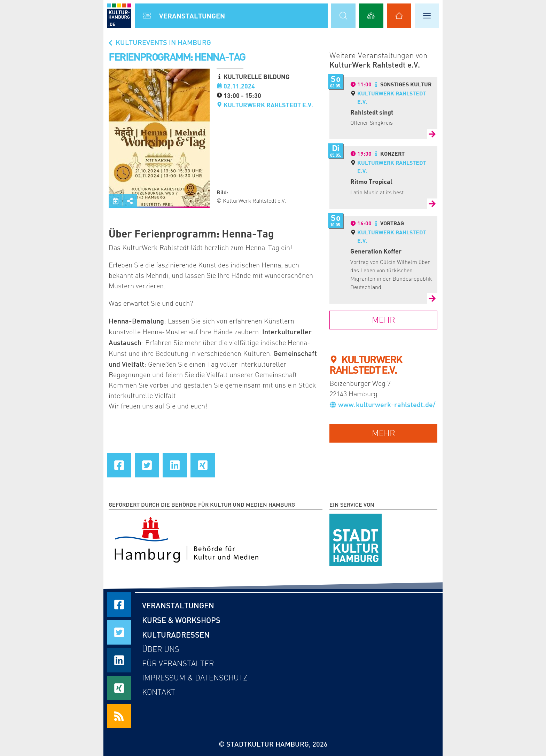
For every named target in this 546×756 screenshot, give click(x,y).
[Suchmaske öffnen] (343, 16)
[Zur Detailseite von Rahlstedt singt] (432, 134)
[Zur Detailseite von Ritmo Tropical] (432, 204)
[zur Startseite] (119, 16)
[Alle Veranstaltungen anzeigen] (147, 16)
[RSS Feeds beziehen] (119, 716)
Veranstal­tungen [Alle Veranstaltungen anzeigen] (192, 16)
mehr (384, 433)
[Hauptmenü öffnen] (427, 16)
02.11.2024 (239, 86)
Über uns (161, 649)
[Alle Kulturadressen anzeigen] (399, 16)
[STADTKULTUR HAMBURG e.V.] (356, 538)
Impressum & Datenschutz (195, 678)
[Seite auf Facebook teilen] (119, 465)
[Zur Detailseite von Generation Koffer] (432, 298)
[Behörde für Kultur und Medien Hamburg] (186, 538)
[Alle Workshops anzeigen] (371, 16)
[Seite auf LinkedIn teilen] (175, 465)
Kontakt (159, 692)
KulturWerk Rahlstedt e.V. (268, 105)
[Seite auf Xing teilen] (203, 465)
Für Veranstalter (178, 664)
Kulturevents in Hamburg (159, 42)
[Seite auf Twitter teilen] (147, 465)
